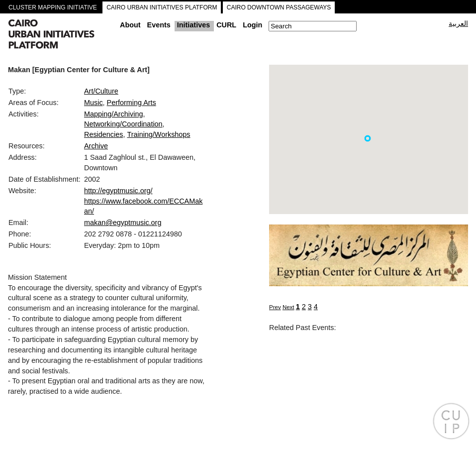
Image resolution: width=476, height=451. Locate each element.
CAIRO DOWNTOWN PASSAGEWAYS (279, 7)
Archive (96, 146)
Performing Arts (132, 103)
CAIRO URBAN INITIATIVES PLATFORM (162, 7)
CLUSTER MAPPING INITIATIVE (53, 7)
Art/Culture (101, 91)
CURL (226, 25)
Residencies (103, 134)
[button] (368, 138)
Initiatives (193, 25)
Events (159, 25)
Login (252, 25)
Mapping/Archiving (113, 114)
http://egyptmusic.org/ (118, 191)
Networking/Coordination (123, 124)
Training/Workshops (158, 134)
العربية (458, 23)
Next (288, 307)
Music (94, 103)
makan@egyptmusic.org (123, 223)
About (130, 25)
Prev (275, 307)
